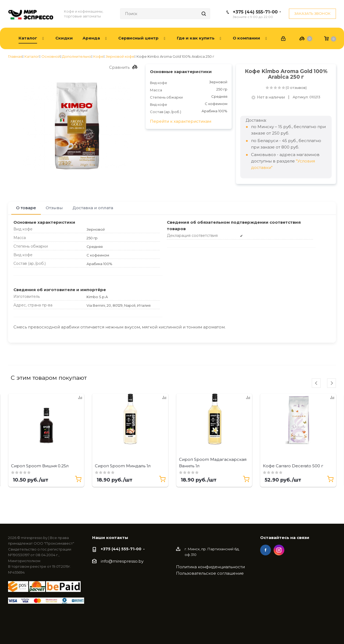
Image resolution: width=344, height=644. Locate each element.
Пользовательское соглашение (210, 573)
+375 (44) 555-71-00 (255, 12)
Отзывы (54, 208)
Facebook (266, 550)
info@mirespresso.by (122, 561)
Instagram (279, 550)
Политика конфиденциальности (210, 567)
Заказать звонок (312, 13)
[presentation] (316, 383)
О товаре (26, 208)
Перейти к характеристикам (181, 121)
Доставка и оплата (93, 208)
